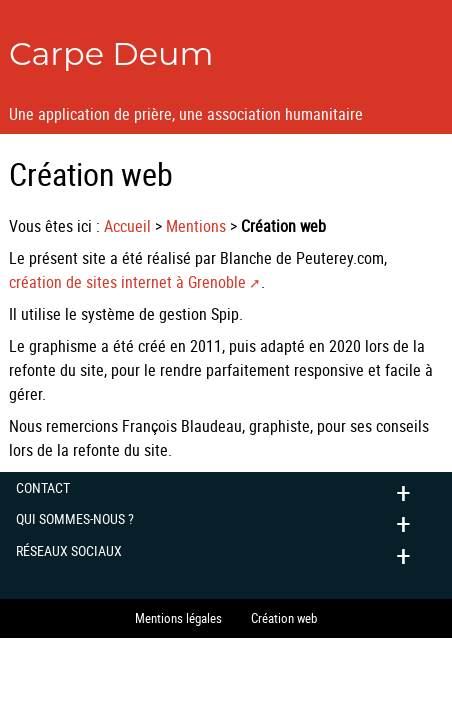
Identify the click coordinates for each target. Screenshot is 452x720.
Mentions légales (178, 618)
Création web (284, 618)
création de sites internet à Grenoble (127, 282)
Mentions (196, 226)
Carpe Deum (111, 53)
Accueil (127, 226)
